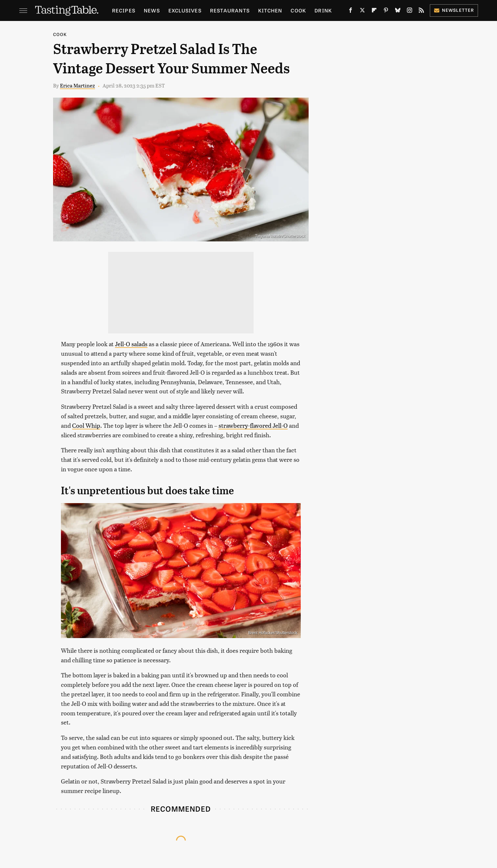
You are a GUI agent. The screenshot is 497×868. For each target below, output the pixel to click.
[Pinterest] (386, 11)
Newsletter (454, 10)
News (152, 10)
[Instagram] (410, 11)
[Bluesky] (398, 11)
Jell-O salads (131, 344)
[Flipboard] (374, 11)
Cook (298, 10)
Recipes (124, 10)
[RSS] (421, 11)
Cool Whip (86, 425)
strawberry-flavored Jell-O (253, 425)
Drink (323, 10)
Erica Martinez (77, 85)
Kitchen (270, 10)
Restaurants (230, 10)
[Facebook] (351, 11)
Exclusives (185, 10)
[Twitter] (362, 11)
